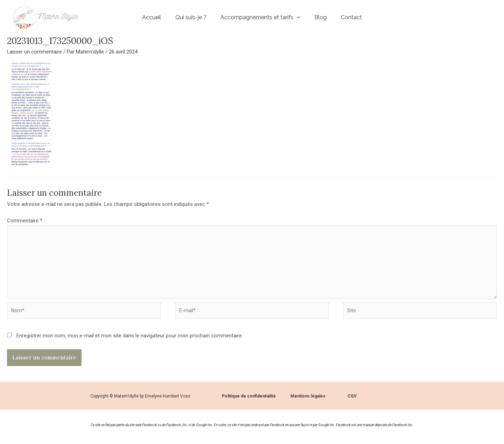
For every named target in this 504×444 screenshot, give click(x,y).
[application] (297, 17)
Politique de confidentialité (249, 401)
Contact (354, 17)
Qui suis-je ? (190, 17)
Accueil (149, 17)
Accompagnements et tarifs (260, 17)
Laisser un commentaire (35, 52)
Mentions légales (308, 401)
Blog (322, 17)
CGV (352, 401)
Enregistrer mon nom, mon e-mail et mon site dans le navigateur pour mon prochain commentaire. (130, 341)
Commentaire (25, 221)
